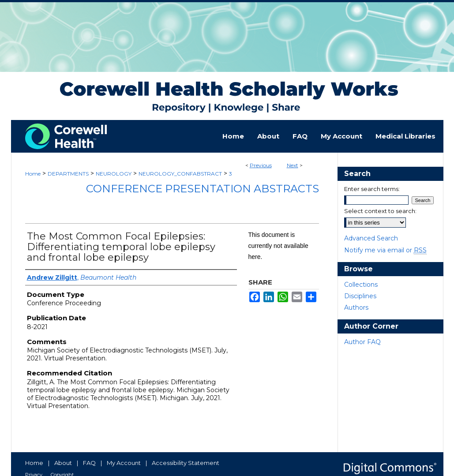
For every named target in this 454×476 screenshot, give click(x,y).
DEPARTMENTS (68, 174)
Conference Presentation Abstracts (203, 189)
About (63, 463)
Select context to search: (380, 211)
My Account (124, 463)
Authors (356, 307)
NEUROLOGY (114, 174)
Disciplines (360, 296)
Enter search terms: (372, 189)
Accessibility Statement (186, 463)
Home (33, 174)
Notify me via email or (385, 250)
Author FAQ (362, 342)
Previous (261, 165)
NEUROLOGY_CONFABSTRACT (180, 174)
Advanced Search (371, 238)
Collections (361, 285)
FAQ (89, 463)
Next (293, 165)
